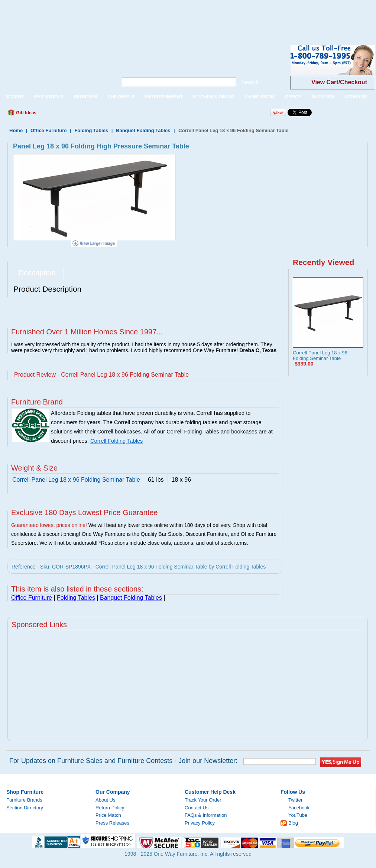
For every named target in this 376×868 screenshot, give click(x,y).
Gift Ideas (26, 113)
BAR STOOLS (49, 97)
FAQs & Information (206, 815)
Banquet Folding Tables (143, 130)
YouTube (298, 815)
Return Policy (110, 808)
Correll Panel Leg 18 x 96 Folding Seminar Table (320, 356)
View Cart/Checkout (339, 82)
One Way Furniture (55, 66)
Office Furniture (49, 130)
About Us (105, 800)
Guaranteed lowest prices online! (49, 525)
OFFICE (293, 97)
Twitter (295, 800)
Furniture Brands (24, 800)
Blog (293, 823)
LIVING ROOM (260, 97)
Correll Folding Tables (116, 441)
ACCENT (14, 97)
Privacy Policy (200, 823)
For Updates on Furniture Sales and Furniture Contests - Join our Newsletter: (123, 761)
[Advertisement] (135, 17)
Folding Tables (91, 130)
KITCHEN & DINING (214, 97)
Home (16, 130)
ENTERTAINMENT (164, 97)
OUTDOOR (323, 97)
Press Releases (112, 823)
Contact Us (197, 808)
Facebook (299, 808)
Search (250, 82)
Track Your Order (203, 800)
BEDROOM (85, 97)
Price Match (108, 815)
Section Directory (25, 808)
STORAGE (356, 97)
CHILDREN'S (121, 97)
